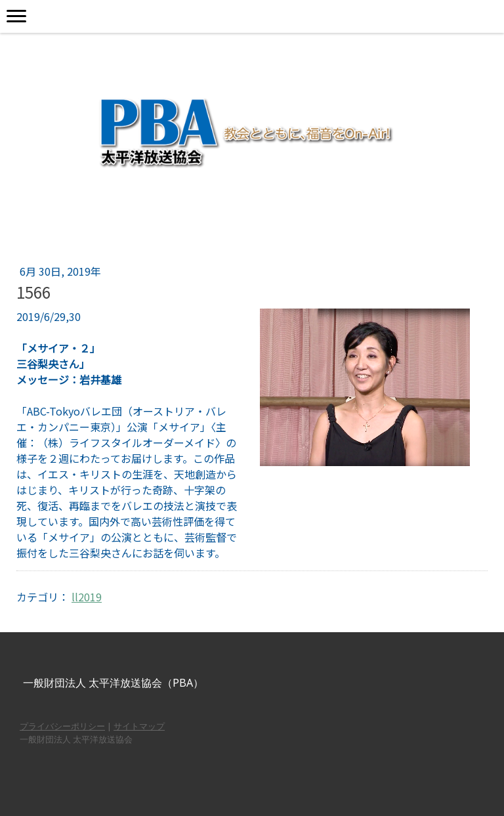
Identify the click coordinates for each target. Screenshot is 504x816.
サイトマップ (139, 726)
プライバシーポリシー (62, 726)
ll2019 (87, 597)
